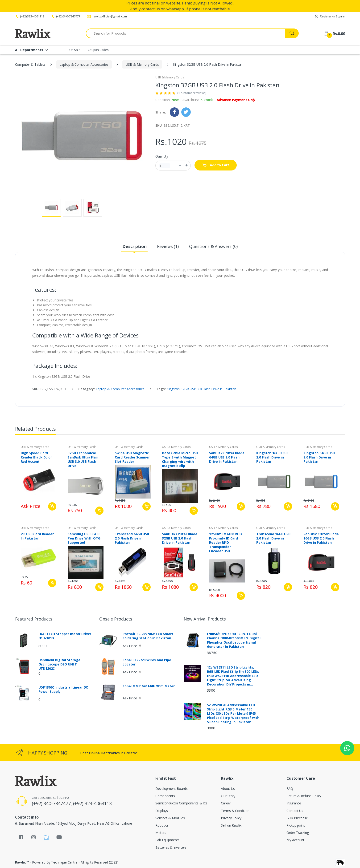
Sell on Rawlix (231, 825)
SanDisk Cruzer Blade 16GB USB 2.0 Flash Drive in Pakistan (321, 538)
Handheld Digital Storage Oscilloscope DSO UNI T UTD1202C (60, 664)
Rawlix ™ (22, 862)
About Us (228, 789)
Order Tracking (298, 833)
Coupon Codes (98, 50)
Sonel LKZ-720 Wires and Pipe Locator (147, 662)
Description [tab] (134, 246)
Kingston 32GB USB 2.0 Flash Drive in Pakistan (201, 389)
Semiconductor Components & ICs (181, 803)
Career (226, 803)
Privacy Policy (231, 818)
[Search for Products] (186, 33)
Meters (161, 833)
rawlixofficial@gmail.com (107, 16)
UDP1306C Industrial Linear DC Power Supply (63, 690)
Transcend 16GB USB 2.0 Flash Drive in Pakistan (273, 538)
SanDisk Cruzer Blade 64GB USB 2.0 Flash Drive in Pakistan (227, 457)
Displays (162, 811)
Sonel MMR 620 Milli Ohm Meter (149, 686)
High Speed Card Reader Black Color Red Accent (36, 457)
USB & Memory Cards (142, 64)
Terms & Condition (235, 811)
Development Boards (171, 789)
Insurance (294, 803)
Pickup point (296, 825)
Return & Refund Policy (304, 796)
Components (165, 796)
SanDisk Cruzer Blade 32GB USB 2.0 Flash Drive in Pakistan (180, 538)
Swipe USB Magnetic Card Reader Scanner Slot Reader (132, 457)
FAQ (290, 789)
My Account (295, 840)
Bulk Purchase (297, 818)
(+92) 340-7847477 (66, 16)
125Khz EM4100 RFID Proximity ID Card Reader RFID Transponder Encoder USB (225, 543)
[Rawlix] (33, 33)
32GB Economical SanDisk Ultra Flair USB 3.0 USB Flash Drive (83, 459)
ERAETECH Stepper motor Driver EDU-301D (65, 636)
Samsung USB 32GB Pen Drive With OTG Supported (84, 538)
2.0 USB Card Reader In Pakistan (37, 536)
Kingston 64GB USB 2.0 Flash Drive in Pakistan (319, 457)
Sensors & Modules (170, 818)
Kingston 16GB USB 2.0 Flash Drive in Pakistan (272, 457)
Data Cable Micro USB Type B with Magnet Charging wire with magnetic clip (180, 459)
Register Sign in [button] (330, 16)
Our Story (228, 796)
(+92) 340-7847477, (52, 803)
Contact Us (295, 811)
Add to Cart (216, 165)
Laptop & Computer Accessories (84, 64)
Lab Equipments (167, 840)
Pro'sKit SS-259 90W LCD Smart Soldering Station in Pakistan (148, 636)
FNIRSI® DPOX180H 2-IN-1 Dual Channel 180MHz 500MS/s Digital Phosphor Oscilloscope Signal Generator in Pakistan (234, 640)
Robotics (162, 825)
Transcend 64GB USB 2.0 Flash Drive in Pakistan (132, 538)
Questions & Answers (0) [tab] (213, 246)
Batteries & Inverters (171, 847)
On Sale (75, 50)
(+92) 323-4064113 (30, 16)
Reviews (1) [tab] (168, 246)
